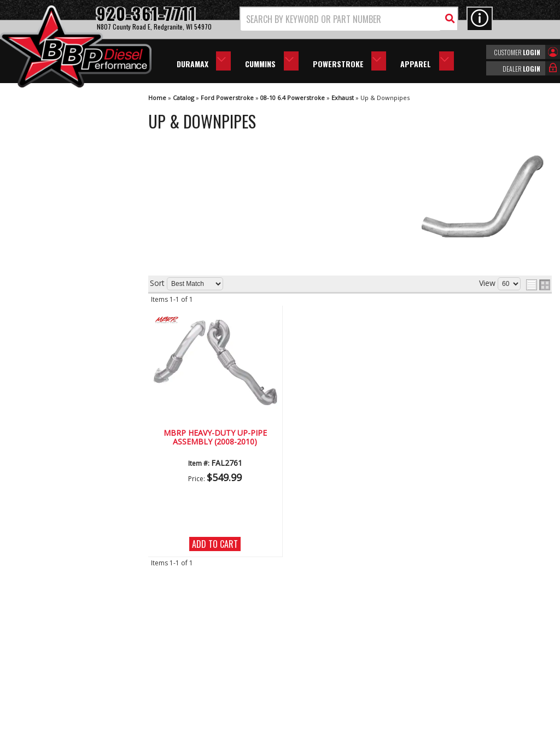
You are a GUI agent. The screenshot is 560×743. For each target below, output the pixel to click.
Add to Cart (215, 544)
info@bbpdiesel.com (321, 671)
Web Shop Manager (378, 734)
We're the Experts (61, 304)
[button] (349, 19)
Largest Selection (61, 335)
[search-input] (341, 19)
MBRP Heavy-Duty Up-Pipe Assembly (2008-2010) (215, 438)
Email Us (45, 427)
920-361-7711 (55, 450)
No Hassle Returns (63, 367)
